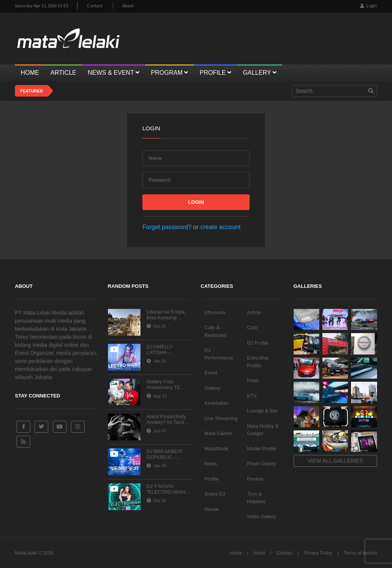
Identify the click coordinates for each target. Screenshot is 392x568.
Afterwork (215, 313)
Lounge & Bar (262, 411)
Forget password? (167, 227)
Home (236, 553)
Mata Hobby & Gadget (263, 430)
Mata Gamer (218, 433)
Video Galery (261, 516)
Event (211, 373)
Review (255, 479)
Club (252, 328)
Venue (212, 509)
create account (220, 227)
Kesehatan (216, 403)
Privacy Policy (318, 553)
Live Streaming (221, 418)
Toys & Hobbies (256, 498)
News (211, 464)
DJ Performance (219, 354)
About (128, 6)
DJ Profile (258, 343)
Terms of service (360, 553)
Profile (212, 479)
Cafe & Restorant (215, 331)
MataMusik (216, 449)
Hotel (253, 380)
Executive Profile (258, 362)
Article (254, 313)
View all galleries (335, 461)
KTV (252, 396)
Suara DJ (215, 494)
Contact (95, 6)
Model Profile (261, 449)
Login (369, 6)
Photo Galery (261, 464)
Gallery (212, 388)
